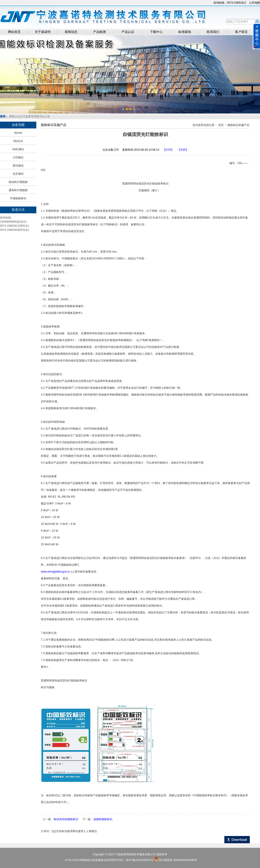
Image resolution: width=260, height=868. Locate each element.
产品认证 (128, 32)
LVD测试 (18, 157)
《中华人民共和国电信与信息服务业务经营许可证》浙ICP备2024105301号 (109, 860)
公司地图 (255, 3)
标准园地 (185, 32)
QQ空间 (57, 831)
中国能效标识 (18, 198)
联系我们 (213, 32)
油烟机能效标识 (103, 819)
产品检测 (99, 32)
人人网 (87, 831)
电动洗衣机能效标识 (66, 819)
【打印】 (168, 150)
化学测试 (18, 174)
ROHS (18, 133)
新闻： (4, 116)
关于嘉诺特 (43, 32)
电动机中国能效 (18, 182)
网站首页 (14, 32)
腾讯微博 (78, 831)
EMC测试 (18, 149)
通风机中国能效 (18, 190)
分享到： (46, 831)
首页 (221, 125)
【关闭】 (183, 150)
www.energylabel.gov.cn (56, 572)
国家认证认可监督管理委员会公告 (30, 116)
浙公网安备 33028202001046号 (178, 860)
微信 (94, 831)
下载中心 (156, 32)
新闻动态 (71, 32)
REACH (18, 141)
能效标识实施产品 (238, 125)
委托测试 (18, 166)
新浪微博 (67, 831)
